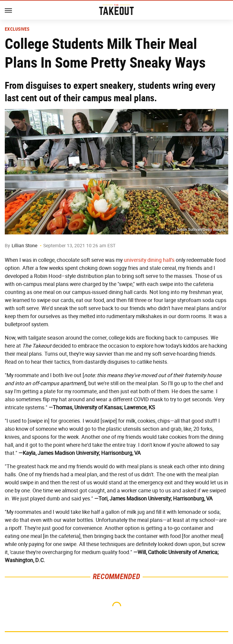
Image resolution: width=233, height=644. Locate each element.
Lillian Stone (24, 246)
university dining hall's (149, 260)
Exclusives (17, 29)
